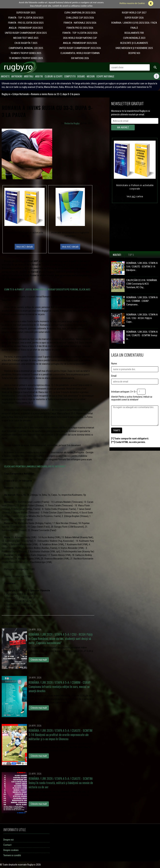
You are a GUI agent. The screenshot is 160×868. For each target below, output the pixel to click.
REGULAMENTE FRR (134, 33)
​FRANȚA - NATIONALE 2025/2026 (80, 23)
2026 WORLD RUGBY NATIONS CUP (80, 38)
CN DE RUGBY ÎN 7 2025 (26, 43)
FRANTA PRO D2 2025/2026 (80, 28)
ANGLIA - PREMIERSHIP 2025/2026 (80, 43)
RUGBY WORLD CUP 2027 (134, 13)
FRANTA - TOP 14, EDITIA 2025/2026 (80, 33)
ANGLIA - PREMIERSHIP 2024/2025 (26, 28)
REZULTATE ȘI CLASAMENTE (134, 43)
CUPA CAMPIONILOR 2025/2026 (80, 13)
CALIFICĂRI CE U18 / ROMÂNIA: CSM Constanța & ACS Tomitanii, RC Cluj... (142, 284)
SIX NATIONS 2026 (80, 58)
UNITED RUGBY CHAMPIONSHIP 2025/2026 (80, 48)
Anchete (5, 76)
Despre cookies (11, 850)
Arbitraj (29, 76)
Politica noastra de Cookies (132, 3)
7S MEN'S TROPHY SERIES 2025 (26, 53)
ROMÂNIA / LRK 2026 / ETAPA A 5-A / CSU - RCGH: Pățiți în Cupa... (142, 318)
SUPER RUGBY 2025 (26, 13)
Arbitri (39, 76)
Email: (114, 376)
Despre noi (9, 840)
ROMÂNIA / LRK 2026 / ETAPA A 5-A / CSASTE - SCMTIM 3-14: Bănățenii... (142, 267)
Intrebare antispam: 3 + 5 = (124, 392)
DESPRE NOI (134, 53)
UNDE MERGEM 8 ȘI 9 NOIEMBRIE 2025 (134, 48)
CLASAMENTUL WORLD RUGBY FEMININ (80, 53)
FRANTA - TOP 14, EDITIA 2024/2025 (26, 18)
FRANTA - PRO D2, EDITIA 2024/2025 (26, 23)
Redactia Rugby (72, 123)
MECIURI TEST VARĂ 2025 (26, 38)
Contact (7, 845)
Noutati (117, 255)
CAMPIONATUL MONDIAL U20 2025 (26, 48)
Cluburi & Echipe (54, 76)
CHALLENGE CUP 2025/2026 (80, 18)
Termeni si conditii (12, 855)
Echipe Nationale (105, 76)
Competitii (70, 76)
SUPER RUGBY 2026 (134, 18)
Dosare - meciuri (86, 76)
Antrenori (17, 76)
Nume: (114, 364)
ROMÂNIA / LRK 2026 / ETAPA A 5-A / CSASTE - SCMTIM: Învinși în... (142, 335)
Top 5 (131, 255)
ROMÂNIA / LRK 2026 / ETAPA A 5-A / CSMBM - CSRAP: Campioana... (142, 301)
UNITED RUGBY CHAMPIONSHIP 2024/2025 (26, 33)
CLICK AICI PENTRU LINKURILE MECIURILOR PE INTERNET (35, 467)
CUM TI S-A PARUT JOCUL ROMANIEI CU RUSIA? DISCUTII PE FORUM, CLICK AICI (47, 290)
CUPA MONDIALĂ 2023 (134, 38)
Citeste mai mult (39, 660)
